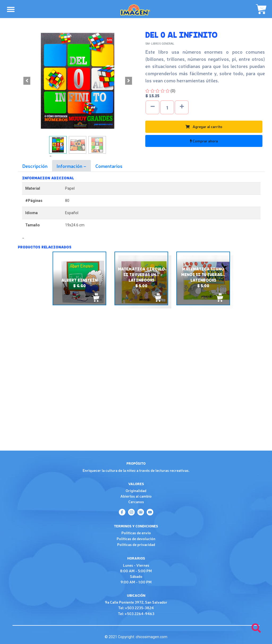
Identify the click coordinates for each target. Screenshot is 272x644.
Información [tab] (70, 166)
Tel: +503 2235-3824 (136, 608)
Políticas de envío (136, 533)
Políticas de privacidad (136, 544)
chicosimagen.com (152, 637)
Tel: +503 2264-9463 (136, 613)
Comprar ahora (204, 141)
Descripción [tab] (35, 166)
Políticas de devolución (136, 539)
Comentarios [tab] (109, 166)
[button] (27, 81)
